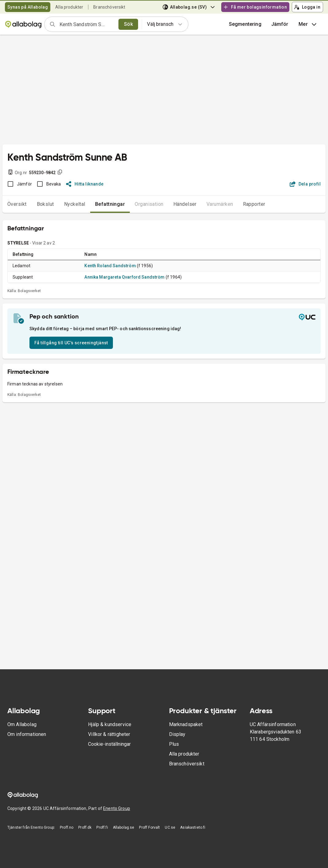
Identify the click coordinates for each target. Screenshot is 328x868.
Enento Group (117, 808)
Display (177, 734)
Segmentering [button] (245, 24)
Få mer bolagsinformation (255, 7)
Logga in (307, 7)
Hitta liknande (85, 184)
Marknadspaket (186, 724)
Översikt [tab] (17, 204)
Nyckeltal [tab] (75, 204)
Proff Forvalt (149, 827)
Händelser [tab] (185, 204)
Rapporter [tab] (254, 204)
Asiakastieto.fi (193, 827)
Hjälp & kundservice (110, 724)
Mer (308, 24)
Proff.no (67, 827)
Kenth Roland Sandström (110, 266)
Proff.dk (85, 827)
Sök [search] (128, 24)
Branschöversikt (109, 7)
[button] (280, 24)
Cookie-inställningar (109, 744)
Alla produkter (69, 7)
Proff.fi (102, 827)
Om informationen (27, 734)
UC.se (170, 827)
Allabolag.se (124, 827)
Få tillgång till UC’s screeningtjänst (71, 343)
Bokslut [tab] (45, 204)
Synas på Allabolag (28, 7)
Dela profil (305, 184)
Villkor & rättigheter (109, 734)
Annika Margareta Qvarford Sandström (124, 277)
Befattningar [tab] (110, 204)
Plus (174, 744)
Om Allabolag (22, 724)
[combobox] (87, 24)
